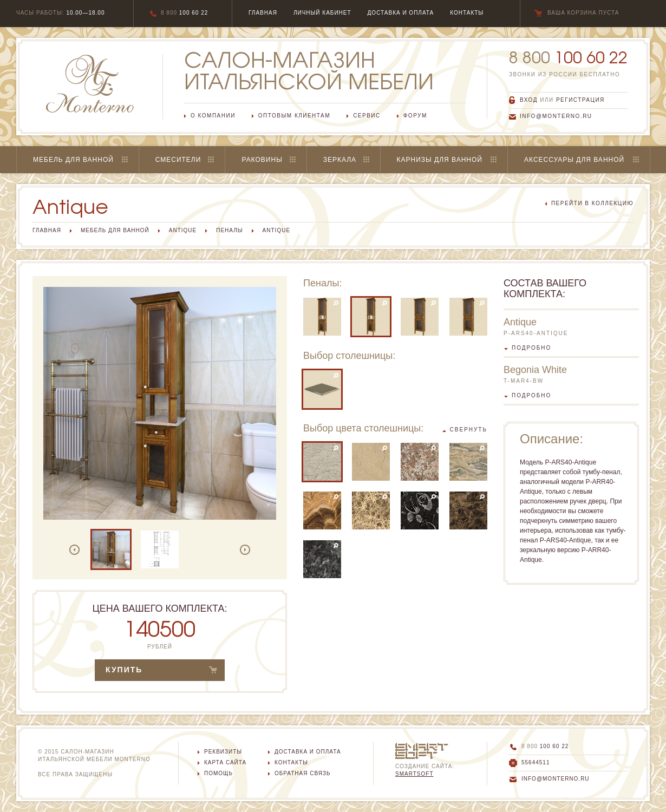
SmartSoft (414, 774)
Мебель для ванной (73, 160)
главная (263, 13)
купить (124, 670)
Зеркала (340, 160)
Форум (415, 116)
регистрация (580, 100)
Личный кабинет (322, 13)
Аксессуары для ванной (574, 160)
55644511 (536, 762)
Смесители (178, 160)
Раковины (262, 160)
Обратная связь (303, 773)
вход (529, 100)
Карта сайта (225, 762)
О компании (213, 116)
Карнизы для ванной (440, 160)
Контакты (291, 762)
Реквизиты (223, 752)
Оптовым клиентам (294, 116)
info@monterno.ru (556, 116)
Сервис (367, 116)
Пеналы (229, 230)
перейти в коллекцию (592, 203)
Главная (47, 230)
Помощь (218, 773)
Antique (183, 230)
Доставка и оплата (308, 752)
